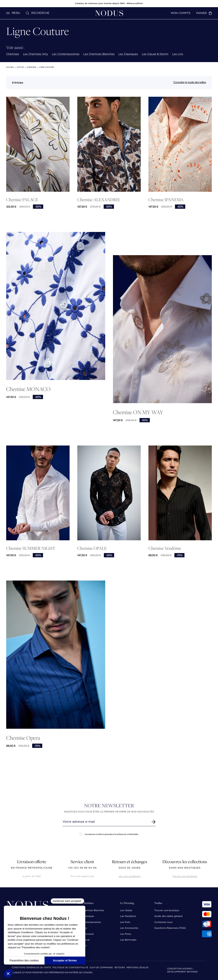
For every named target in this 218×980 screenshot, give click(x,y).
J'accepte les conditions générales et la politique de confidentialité (109, 834)
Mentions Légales (137, 968)
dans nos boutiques (185, 868)
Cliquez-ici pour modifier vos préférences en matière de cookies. (52, 973)
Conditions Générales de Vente (31, 968)
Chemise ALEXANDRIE (99, 200)
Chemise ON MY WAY (138, 412)
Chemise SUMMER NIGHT (31, 548)
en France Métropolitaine (32, 868)
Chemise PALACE (22, 200)
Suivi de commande (101, 968)
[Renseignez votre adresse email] (106, 822)
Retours (120, 968)
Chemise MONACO (28, 389)
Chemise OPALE (92, 548)
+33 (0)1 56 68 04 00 (82, 868)
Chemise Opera (23, 738)
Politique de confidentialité (70, 968)
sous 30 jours (130, 868)
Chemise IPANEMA (166, 200)
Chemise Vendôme (165, 548)
